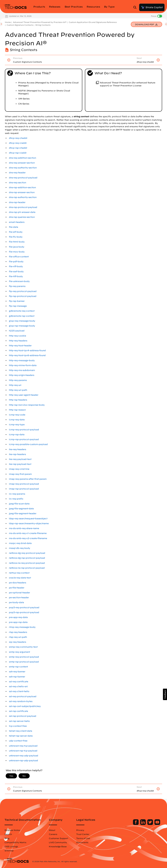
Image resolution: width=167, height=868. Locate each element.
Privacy (80, 830)
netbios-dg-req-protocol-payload (27, 553)
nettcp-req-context (19, 573)
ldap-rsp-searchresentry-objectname (29, 523)
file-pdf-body (16, 262)
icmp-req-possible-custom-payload (28, 444)
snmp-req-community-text (23, 647)
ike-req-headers (18, 449)
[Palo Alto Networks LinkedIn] (143, 824)
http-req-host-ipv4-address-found (27, 350)
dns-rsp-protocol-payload (23, 207)
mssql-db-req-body (20, 548)
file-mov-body (17, 252)
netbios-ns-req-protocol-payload (27, 563)
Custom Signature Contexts (20, 25)
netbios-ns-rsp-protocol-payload (27, 568)
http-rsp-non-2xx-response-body (27, 405)
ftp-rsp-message (18, 306)
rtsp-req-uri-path (18, 637)
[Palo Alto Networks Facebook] (136, 824)
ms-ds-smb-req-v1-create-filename (28, 533)
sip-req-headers (18, 642)
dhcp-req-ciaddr (18, 143)
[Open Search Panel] (136, 7)
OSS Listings (11, 846)
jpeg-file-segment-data (21, 509)
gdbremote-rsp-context (22, 316)
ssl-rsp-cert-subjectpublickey (25, 706)
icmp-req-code (17, 415)
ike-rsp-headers (17, 454)
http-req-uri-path (18, 390)
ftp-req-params (17, 286)
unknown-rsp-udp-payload (23, 761)
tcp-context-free (18, 726)
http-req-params (18, 380)
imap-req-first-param (20, 474)
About (52, 830)
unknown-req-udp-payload (24, 756)
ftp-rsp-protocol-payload (23, 296)
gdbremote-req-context (22, 311)
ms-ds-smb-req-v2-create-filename (28, 538)
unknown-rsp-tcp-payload (23, 751)
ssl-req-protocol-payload (23, 696)
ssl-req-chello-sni (18, 686)
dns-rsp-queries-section (22, 217)
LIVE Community (58, 842)
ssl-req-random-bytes (21, 701)
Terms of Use (83, 838)
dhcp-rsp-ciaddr (18, 153)
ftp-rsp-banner (17, 301)
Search (8, 834)
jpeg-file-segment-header (23, 513)
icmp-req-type (17, 425)
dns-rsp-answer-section (22, 192)
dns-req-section (18, 183)
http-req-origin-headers (22, 375)
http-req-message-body (22, 360)
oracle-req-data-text (20, 578)
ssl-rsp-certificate (18, 711)
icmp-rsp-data (17, 434)
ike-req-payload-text (20, 459)
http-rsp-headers (18, 400)
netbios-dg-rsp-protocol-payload (27, 558)
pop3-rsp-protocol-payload (24, 612)
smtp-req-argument (19, 652)
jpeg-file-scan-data (19, 504)
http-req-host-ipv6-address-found (27, 355)
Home (8, 22)
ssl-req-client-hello (19, 691)
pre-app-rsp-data (18, 622)
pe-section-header (19, 597)
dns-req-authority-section (23, 168)
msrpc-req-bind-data (20, 543)
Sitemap (9, 851)
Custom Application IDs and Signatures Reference (93, 22)
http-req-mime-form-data (23, 365)
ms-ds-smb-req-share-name (24, 528)
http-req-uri (15, 385)
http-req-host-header (20, 346)
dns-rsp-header (17, 202)
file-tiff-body (16, 276)
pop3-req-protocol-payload (24, 607)
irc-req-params (17, 494)
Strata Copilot (152, 7)
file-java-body (17, 247)
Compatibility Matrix (15, 842)
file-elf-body (16, 232)
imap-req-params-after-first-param (28, 479)
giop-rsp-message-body (22, 326)
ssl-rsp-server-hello (19, 721)
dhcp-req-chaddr (18, 138)
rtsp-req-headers (18, 632)
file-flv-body (16, 237)
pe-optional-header (19, 593)
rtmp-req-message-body (22, 627)
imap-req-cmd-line (19, 469)
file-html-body (17, 242)
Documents (82, 842)
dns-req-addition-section (22, 158)
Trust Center (83, 834)
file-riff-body (16, 266)
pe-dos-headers (18, 583)
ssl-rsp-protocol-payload (23, 716)
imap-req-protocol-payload (24, 484)
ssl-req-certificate (19, 682)
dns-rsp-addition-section (22, 187)
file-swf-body (16, 271)
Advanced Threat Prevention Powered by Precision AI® (40, 22)
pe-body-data (16, 602)
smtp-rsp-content (18, 667)
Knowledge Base (58, 846)
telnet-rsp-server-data (21, 736)
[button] (165, 694)
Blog (7, 838)
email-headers (17, 222)
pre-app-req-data (18, 617)
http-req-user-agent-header (24, 395)
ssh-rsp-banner (17, 677)
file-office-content (19, 257)
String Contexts (43, 25)
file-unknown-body (19, 281)
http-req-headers (18, 341)
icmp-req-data (17, 420)
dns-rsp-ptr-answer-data (22, 212)
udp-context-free (18, 741)
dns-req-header (17, 173)
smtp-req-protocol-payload (24, 657)
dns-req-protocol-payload (23, 178)
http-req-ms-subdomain (22, 370)
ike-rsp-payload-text (20, 464)
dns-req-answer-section (22, 163)
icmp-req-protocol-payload (24, 430)
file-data (14, 227)
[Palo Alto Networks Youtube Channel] (157, 824)
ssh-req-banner (17, 672)
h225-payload (17, 331)
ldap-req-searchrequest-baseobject (28, 519)
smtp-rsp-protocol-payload (24, 662)
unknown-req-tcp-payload (23, 746)
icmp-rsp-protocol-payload (24, 439)
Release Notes (12, 830)
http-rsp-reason (17, 410)
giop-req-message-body (22, 321)
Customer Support (58, 838)
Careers (53, 834)
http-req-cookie (18, 336)
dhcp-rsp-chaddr (18, 148)
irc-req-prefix (16, 499)
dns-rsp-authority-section (23, 197)
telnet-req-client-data (21, 731)
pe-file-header (17, 588)
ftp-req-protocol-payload (23, 291)
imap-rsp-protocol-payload (24, 489)
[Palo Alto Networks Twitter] (150, 824)
